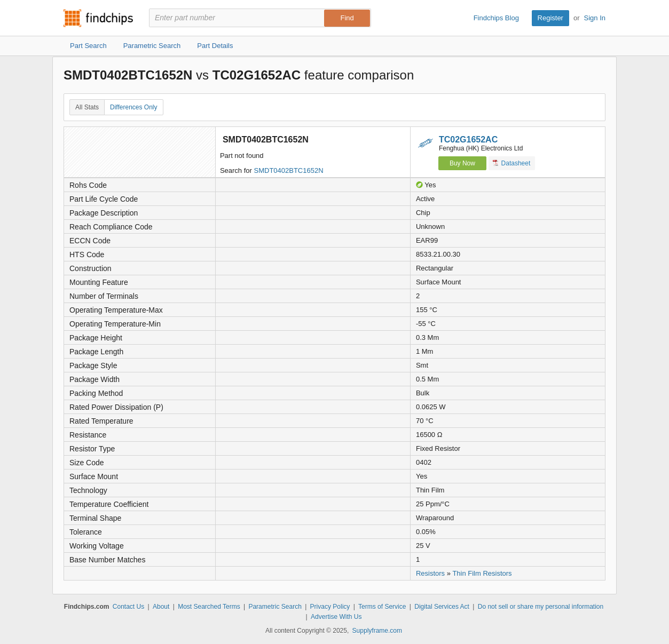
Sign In (595, 18)
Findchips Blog (496, 18)
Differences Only (133, 107)
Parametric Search (275, 607)
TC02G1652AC (468, 140)
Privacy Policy (330, 607)
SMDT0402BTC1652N (289, 170)
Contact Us (128, 607)
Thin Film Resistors (482, 573)
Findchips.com (98, 18)
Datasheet (512, 163)
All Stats (87, 107)
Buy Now (462, 163)
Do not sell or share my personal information (541, 607)
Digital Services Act (442, 607)
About (161, 607)
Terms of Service (382, 607)
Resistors (430, 573)
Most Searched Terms (209, 607)
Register (550, 18)
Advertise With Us (336, 617)
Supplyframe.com (377, 631)
